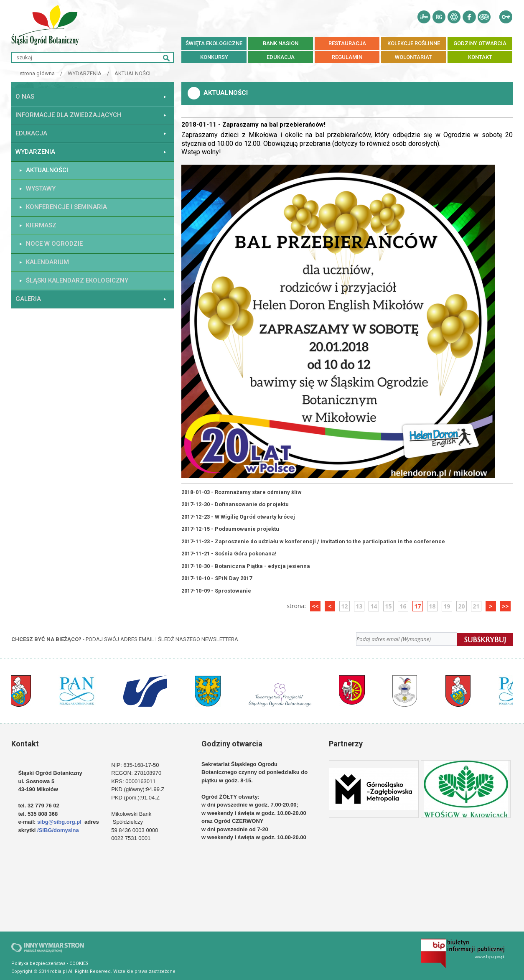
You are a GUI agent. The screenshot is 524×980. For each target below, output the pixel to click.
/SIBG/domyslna (59, 830)
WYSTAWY (41, 188)
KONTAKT (480, 57)
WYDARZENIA (85, 73)
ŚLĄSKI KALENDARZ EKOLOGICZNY (77, 280)
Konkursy (214, 57)
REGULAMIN (347, 57)
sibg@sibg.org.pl (59, 822)
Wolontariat (413, 57)
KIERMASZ (41, 225)
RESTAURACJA (347, 43)
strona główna (37, 73)
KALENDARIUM (47, 262)
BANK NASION (281, 43)
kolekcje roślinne (414, 43)
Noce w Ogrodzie (54, 244)
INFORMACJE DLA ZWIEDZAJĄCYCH (69, 115)
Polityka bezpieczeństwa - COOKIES (50, 963)
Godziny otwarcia (480, 43)
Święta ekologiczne (214, 43)
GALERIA (28, 299)
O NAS (25, 97)
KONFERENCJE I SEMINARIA (66, 207)
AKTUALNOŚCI (132, 73)
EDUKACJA (281, 57)
